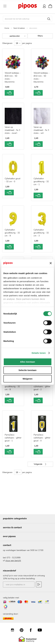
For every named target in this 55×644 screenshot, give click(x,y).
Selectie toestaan (27, 370)
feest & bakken (19, 28)
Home (7, 28)
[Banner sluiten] (51, 263)
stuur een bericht (13, 561)
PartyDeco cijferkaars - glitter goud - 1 (13, 438)
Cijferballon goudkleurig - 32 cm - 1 (41, 182)
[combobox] (27, 19)
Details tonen (39, 353)
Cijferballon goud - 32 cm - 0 (12, 180)
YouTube (41, 630)
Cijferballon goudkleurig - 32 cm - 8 (12, 387)
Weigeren (27, 379)
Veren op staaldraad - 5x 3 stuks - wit (41, 130)
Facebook (32, 630)
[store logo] (27, 6)
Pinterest (23, 630)
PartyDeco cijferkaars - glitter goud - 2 (42, 387)
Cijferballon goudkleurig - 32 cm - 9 (12, 233)
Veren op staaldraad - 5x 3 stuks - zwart (12, 130)
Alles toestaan (28, 362)
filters (40, 36)
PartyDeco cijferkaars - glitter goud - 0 (42, 438)
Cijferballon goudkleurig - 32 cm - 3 (41, 233)
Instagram (14, 630)
